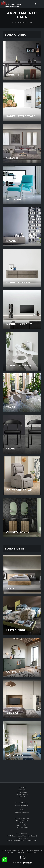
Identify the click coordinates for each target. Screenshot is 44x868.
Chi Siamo (22, 788)
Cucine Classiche (22, 805)
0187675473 (24, 838)
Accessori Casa (22, 820)
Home (14, 23)
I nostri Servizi (22, 794)
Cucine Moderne (22, 803)
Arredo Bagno (22, 823)
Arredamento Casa (25, 23)
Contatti (22, 797)
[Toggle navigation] (41, 4)
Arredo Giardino (22, 827)
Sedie (22, 810)
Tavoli (22, 807)
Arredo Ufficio (22, 825)
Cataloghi (22, 790)
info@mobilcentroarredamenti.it (24, 841)
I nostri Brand (22, 792)
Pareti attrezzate (22, 812)
